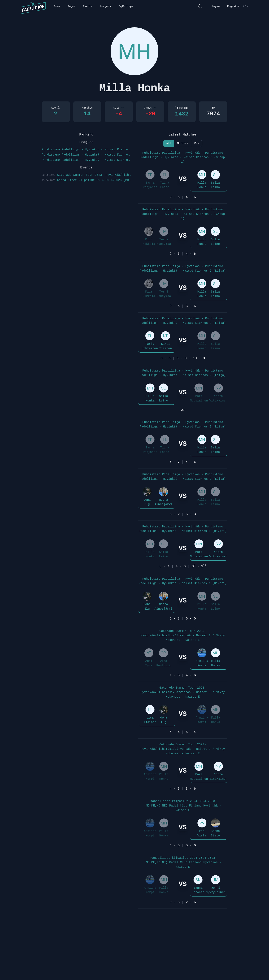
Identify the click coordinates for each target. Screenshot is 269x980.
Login (216, 6)
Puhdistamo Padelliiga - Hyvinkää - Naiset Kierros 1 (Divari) (86, 160)
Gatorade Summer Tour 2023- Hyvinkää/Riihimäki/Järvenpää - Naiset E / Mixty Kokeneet (86, 175)
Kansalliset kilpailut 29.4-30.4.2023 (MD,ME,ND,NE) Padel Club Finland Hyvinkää (86, 180)
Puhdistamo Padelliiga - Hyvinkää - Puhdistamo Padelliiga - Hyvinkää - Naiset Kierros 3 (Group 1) (183, 157)
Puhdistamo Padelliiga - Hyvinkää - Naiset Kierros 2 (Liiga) (86, 155)
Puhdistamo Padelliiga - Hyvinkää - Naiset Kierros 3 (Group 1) (86, 150)
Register (233, 6)
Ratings (126, 6)
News (57, 6)
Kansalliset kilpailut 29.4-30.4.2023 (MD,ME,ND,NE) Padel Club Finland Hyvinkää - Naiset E (183, 806)
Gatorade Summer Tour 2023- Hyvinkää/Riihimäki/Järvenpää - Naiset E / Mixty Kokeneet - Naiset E (183, 636)
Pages (72, 6)
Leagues (105, 6)
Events (88, 6)
